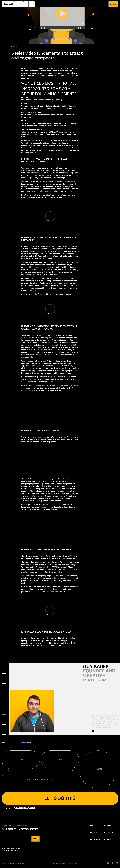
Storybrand (64, 556)
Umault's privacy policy (25, 808)
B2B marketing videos (52, 143)
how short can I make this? (64, 486)
